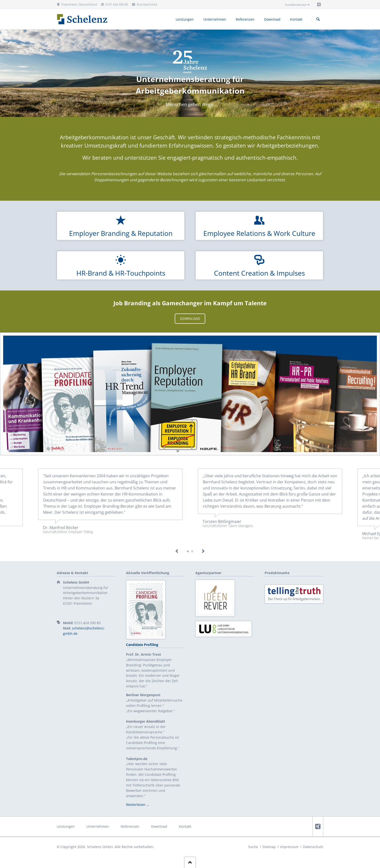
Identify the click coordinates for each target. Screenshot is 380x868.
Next (203, 551)
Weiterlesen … (138, 805)
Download (190, 318)
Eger (192, 551)
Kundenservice (296, 5)
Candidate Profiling (142, 645)
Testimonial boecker (188, 551)
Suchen (318, 19)
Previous (177, 551)
